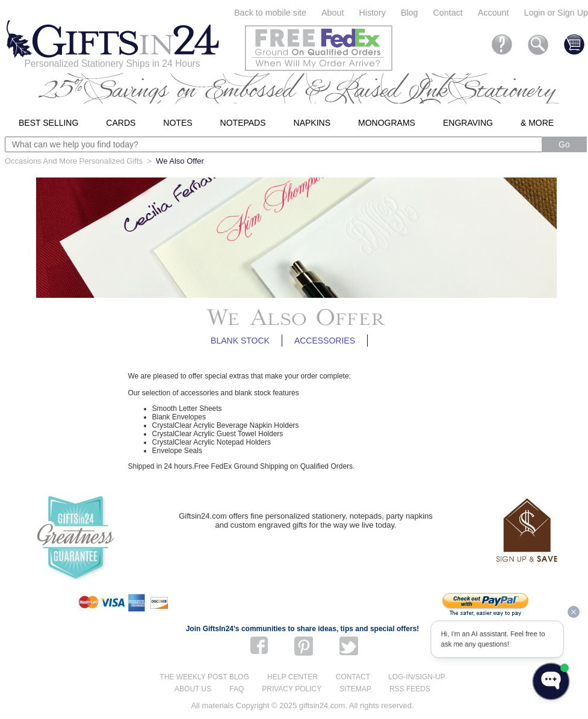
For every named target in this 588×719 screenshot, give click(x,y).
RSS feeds (410, 689)
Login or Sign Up (556, 13)
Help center (292, 677)
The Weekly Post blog (204, 677)
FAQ (237, 689)
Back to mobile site (270, 13)
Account (494, 13)
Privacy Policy (292, 689)
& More (537, 123)
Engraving (468, 123)
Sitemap (355, 689)
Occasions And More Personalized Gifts (74, 161)
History (372, 13)
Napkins (312, 123)
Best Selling (48, 123)
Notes (178, 123)
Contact (448, 13)
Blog (410, 13)
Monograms (387, 123)
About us (193, 689)
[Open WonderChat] (551, 681)
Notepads (243, 123)
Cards (121, 123)
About (333, 13)
